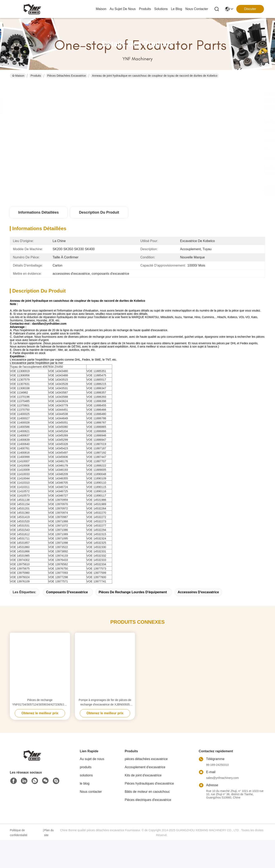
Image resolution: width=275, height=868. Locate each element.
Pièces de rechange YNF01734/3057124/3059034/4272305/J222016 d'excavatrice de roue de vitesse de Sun (40, 710)
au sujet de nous (123, 9)
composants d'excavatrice (67, 599)
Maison (101, 9)
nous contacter (197, 9)
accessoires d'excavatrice (198, 599)
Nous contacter (91, 799)
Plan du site (49, 840)
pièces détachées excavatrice (67, 76)
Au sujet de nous (92, 766)
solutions (161, 9)
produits (145, 9)
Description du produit (99, 212)
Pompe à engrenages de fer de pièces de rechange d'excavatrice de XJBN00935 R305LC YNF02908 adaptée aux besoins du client (105, 710)
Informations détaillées (38, 212)
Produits (36, 76)
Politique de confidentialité (19, 840)
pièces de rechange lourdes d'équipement (133, 599)
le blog (177, 9)
